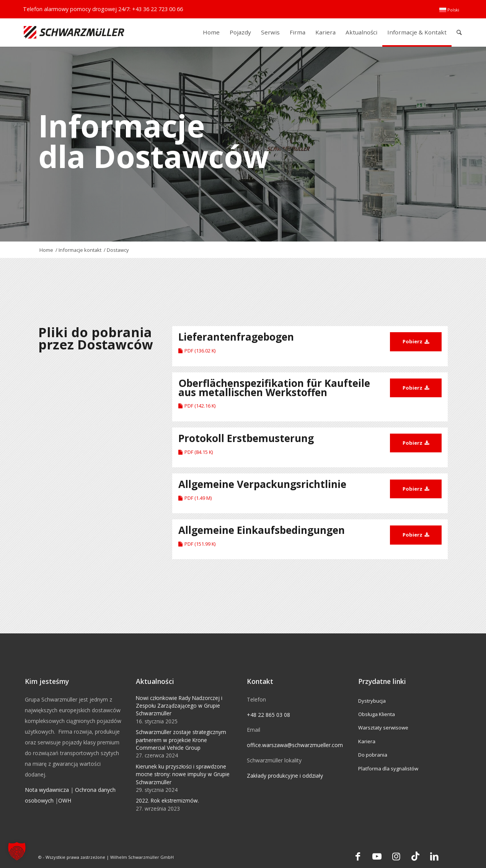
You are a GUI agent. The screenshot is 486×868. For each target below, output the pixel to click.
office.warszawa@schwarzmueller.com (295, 745)
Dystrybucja (372, 701)
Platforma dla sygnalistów (388, 768)
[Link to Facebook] (358, 856)
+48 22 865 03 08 (268, 715)
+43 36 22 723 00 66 (157, 9)
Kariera (367, 741)
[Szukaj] (459, 32)
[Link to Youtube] (377, 856)
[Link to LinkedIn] (434, 856)
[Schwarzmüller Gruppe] (74, 32)
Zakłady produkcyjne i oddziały (285, 776)
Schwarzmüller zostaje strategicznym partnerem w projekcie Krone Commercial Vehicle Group (181, 740)
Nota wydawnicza (47, 790)
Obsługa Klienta (377, 714)
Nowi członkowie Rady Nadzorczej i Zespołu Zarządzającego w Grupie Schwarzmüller (179, 706)
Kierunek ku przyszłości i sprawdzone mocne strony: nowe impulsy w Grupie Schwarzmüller (183, 774)
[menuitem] (449, 10)
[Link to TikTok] (415, 856)
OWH (65, 800)
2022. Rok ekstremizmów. (167, 800)
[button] (17, 851)
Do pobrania (373, 755)
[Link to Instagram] (396, 856)
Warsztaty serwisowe (383, 728)
